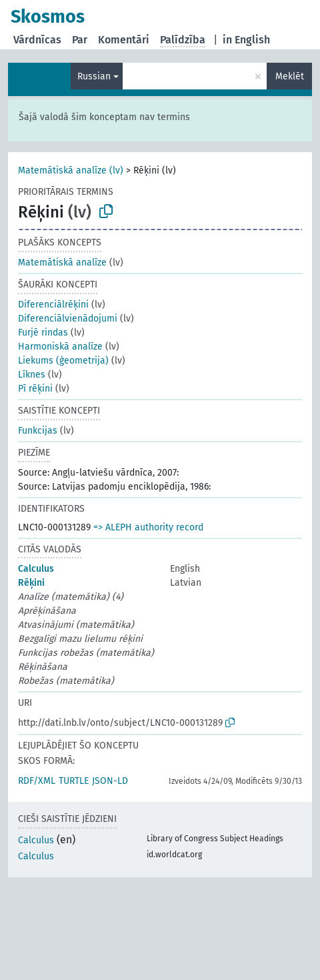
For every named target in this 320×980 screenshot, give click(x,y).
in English (246, 40)
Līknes (32, 375)
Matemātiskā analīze (62, 263)
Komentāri (124, 40)
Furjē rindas (43, 333)
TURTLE (74, 781)
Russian (94, 76)
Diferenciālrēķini (53, 305)
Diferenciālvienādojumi (68, 319)
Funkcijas (38, 431)
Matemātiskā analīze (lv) (71, 170)
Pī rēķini (35, 389)
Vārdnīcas (37, 40)
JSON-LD (110, 781)
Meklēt (290, 76)
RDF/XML (37, 781)
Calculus (36, 569)
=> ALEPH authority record (148, 527)
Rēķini (31, 583)
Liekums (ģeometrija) (63, 361)
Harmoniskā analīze (60, 347)
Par (80, 40)
